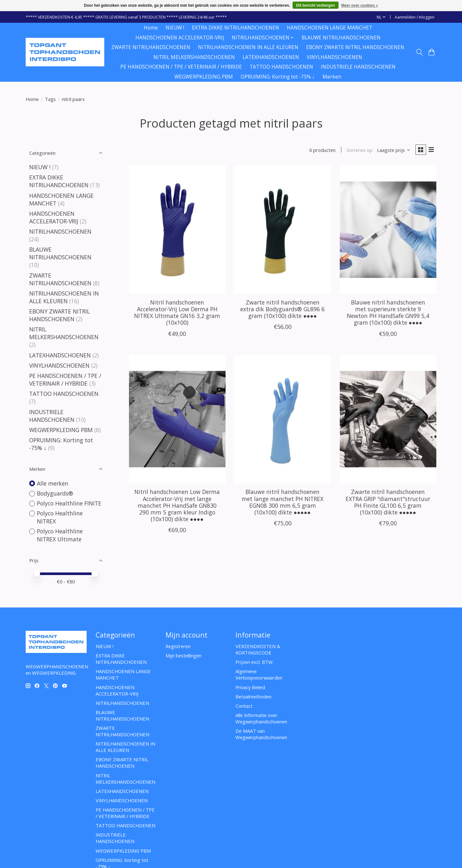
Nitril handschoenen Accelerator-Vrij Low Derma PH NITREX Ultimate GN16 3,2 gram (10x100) (177, 313)
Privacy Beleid (250, 687)
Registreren (178, 646)
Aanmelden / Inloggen (415, 17)
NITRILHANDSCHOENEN (60, 231)
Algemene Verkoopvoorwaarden (259, 674)
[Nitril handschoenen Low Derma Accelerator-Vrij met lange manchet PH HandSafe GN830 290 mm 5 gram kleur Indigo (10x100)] (177, 420)
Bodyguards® (55, 493)
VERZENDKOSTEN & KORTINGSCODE (258, 649)
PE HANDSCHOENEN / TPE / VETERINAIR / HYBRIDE (181, 67)
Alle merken (53, 483)
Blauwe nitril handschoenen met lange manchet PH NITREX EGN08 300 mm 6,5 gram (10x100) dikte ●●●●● (282, 502)
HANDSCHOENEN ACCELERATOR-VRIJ (180, 38)
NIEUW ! (175, 28)
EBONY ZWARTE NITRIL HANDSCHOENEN (355, 47)
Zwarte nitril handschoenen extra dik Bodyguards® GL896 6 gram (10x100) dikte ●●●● (282, 310)
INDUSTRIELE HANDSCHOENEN (358, 67)
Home (151, 28)
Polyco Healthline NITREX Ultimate (60, 535)
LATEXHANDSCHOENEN (271, 57)
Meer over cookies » (359, 5)
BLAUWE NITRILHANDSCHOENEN (341, 38)
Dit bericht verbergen (316, 5)
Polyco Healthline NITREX (60, 517)
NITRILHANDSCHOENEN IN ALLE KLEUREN (248, 47)
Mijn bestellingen (184, 655)
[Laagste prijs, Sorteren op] (392, 150)
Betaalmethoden (253, 697)
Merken (332, 77)
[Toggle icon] (419, 52)
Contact (244, 706)
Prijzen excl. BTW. (255, 662)
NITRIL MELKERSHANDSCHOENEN (194, 57)
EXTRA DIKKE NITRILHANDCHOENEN (235, 28)
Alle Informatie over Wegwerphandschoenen (261, 718)
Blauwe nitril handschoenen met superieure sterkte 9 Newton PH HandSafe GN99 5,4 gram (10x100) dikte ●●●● (388, 313)
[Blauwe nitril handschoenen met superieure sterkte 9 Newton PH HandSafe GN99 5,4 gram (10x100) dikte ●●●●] (388, 230)
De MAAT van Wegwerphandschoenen (261, 734)
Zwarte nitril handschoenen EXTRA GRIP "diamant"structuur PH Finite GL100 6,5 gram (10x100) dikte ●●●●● (388, 502)
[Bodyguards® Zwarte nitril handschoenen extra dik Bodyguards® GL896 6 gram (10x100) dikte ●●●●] (282, 230)
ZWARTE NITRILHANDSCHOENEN (151, 47)
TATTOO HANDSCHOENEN (281, 67)
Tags (50, 99)
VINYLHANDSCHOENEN (334, 57)
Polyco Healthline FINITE (69, 503)
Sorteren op (358, 150)
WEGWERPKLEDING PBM (204, 77)
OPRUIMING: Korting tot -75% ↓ (278, 77)
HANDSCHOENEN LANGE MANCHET (329, 28)
